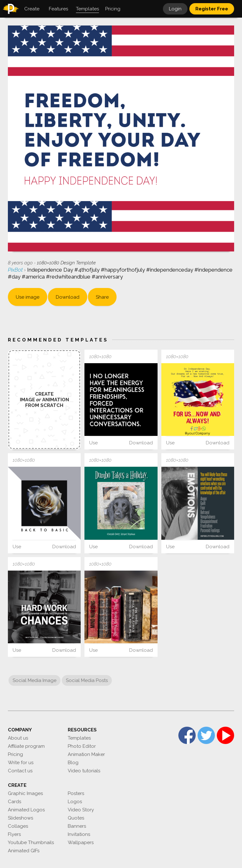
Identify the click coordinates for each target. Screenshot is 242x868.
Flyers (14, 834)
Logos (75, 802)
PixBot (16, 270)
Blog (73, 763)
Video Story (81, 810)
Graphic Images (25, 793)
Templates (79, 738)
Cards (14, 802)
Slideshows (20, 818)
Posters (76, 793)
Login (175, 9)
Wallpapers (81, 843)
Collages (18, 826)
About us (18, 738)
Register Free (212, 9)
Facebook (187, 735)
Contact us (20, 771)
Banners (77, 826)
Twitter (206, 735)
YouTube (225, 735)
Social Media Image (35, 680)
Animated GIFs (24, 851)
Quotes (76, 818)
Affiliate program (26, 746)
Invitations (79, 834)
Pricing (15, 754)
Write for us (21, 763)
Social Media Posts (87, 680)
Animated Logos (26, 810)
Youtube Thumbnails (31, 843)
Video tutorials (84, 771)
